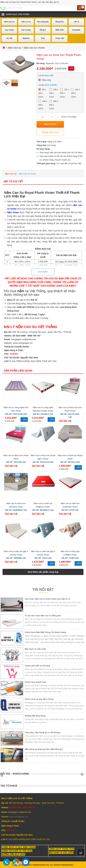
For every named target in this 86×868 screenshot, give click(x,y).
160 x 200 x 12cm (43, 105)
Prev (3, 775)
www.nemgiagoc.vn (23, 343)
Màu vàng (47, 80)
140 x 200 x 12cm (75, 93)
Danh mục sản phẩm (18, 14)
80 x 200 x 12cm (42, 93)
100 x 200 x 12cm (54, 93)
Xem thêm (43, 272)
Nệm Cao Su (15, 48)
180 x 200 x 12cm (54, 105)
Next (83, 775)
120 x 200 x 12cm (65, 93)
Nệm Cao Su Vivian (27, 174)
